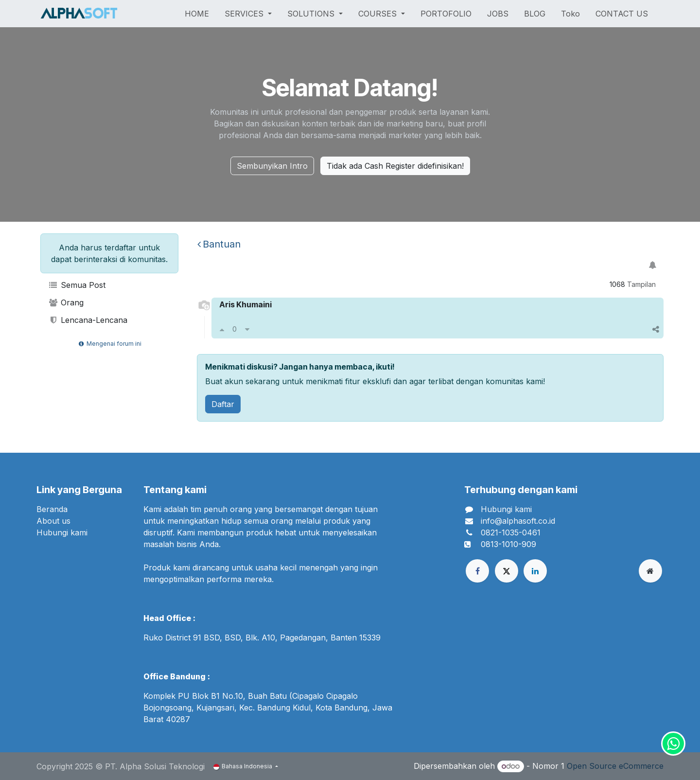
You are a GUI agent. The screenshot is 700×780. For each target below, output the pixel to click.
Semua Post (77, 285)
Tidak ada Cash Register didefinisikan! (395, 166)
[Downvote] (247, 329)
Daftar (223, 404)
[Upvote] (222, 329)
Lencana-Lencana (88, 320)
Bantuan (219, 244)
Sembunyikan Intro (272, 166)
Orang (66, 302)
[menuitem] (197, 14)
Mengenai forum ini (109, 344)
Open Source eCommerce (615, 766)
